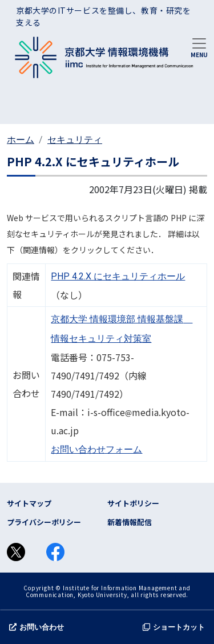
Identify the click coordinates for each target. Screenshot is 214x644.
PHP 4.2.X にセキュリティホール (118, 276)
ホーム (21, 140)
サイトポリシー (133, 503)
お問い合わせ (37, 627)
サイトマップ (29, 503)
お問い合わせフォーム (96, 449)
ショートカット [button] (174, 627)
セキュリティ (75, 140)
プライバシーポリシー (44, 522)
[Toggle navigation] (199, 47)
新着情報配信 (130, 522)
